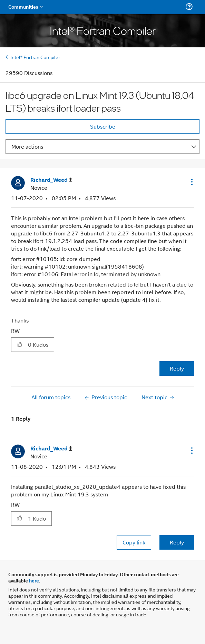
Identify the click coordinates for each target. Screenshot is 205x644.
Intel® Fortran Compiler (35, 57)
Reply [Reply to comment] (177, 542)
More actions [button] (27, 146)
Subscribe (103, 126)
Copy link (134, 542)
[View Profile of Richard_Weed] (51, 180)
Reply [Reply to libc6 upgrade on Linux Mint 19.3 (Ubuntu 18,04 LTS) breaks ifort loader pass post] (177, 368)
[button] (191, 182)
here (34, 580)
